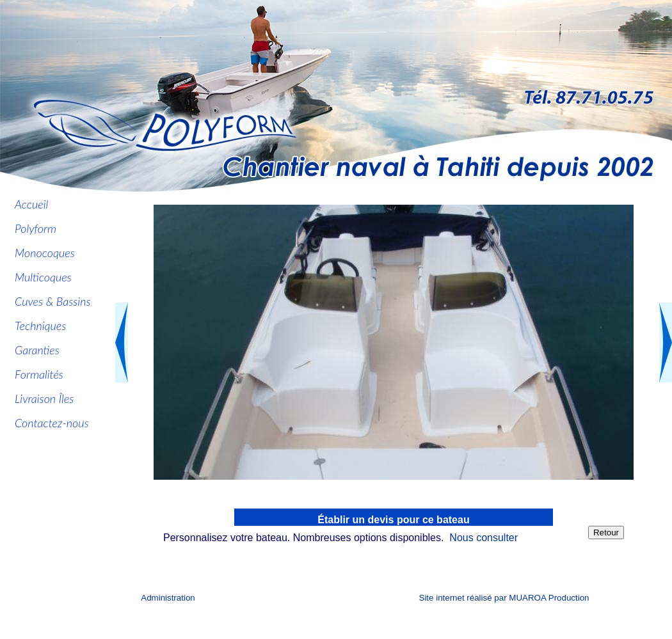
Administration (168, 598)
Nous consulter (484, 538)
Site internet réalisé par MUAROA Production (504, 598)
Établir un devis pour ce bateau (393, 520)
